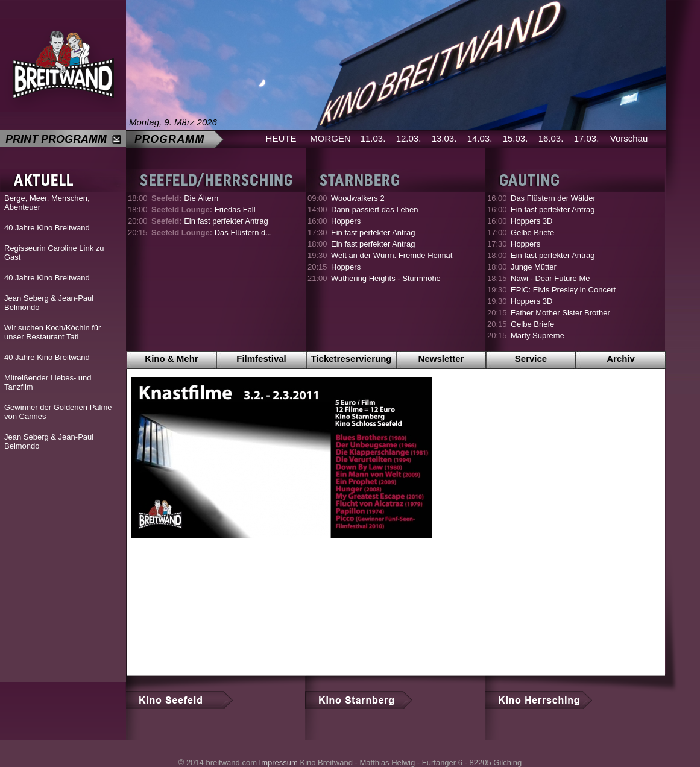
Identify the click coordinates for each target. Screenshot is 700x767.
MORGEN (330, 138)
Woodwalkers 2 (358, 198)
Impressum (279, 762)
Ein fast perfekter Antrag (210, 221)
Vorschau (629, 138)
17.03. (587, 138)
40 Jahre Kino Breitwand (47, 228)
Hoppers (346, 221)
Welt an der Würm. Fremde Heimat (392, 255)
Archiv (621, 358)
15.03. (516, 138)
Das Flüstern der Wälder (553, 198)
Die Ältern (185, 198)
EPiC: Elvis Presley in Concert (563, 290)
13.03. (444, 138)
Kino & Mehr (171, 358)
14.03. (480, 138)
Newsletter (441, 358)
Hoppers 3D (531, 221)
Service (531, 358)
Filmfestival (261, 358)
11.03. (373, 138)
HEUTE (281, 138)
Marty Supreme (538, 336)
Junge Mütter (534, 267)
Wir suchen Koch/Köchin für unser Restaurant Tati (52, 332)
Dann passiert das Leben (375, 210)
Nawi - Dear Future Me (550, 278)
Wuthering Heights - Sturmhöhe (386, 278)
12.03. (409, 138)
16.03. (551, 138)
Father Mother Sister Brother (560, 313)
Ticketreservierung (352, 358)
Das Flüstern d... (212, 232)
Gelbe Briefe (532, 232)
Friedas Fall (203, 210)
